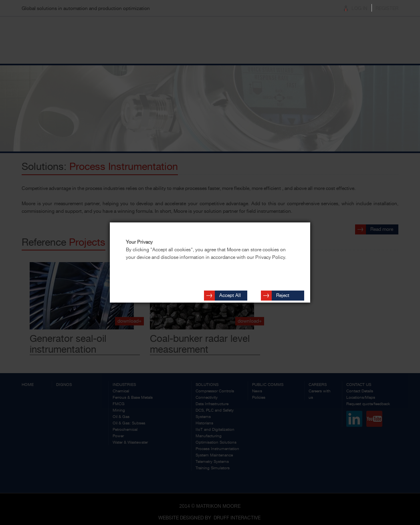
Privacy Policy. (271, 257)
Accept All (230, 291)
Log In (359, 8)
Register (387, 8)
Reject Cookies (285, 293)
